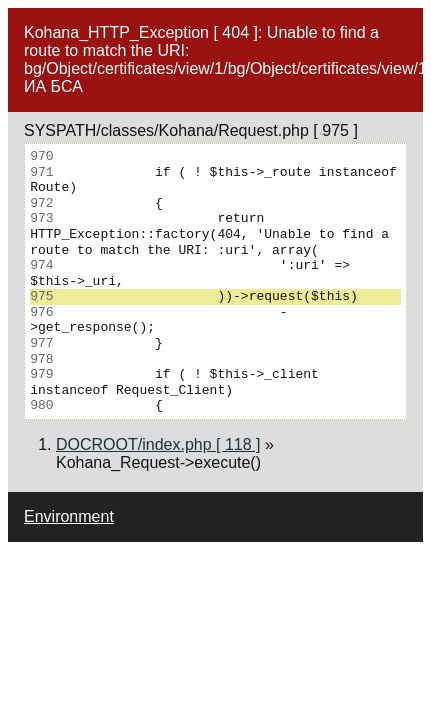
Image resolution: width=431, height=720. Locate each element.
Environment (69, 516)
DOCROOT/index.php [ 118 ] (158, 444)
